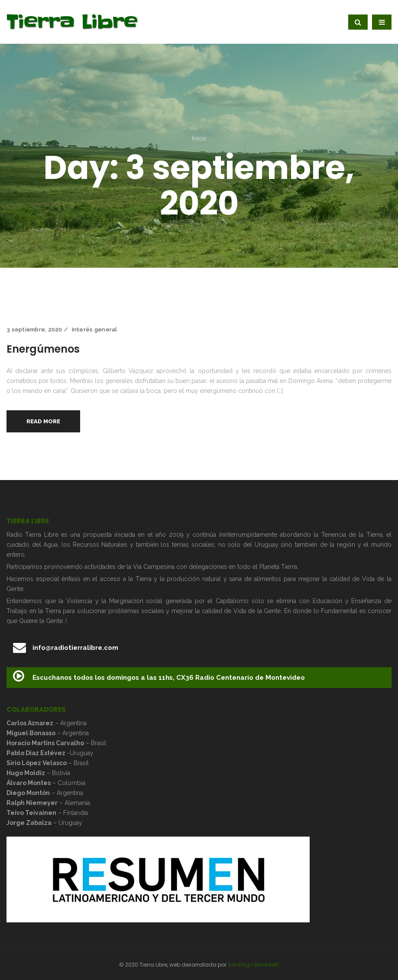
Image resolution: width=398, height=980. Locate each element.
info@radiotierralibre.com (66, 648)
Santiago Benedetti (253, 965)
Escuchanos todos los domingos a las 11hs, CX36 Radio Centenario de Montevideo (159, 676)
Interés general (95, 329)
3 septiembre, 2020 (34, 329)
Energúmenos (43, 349)
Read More (43, 421)
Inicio (199, 138)
